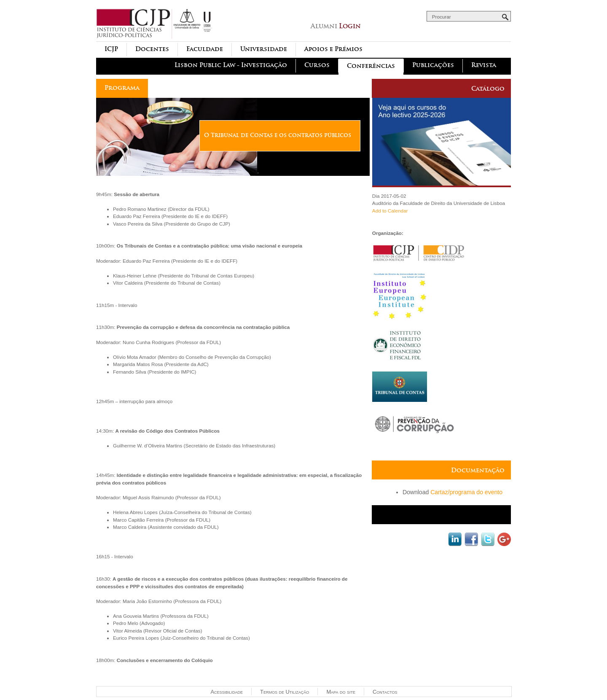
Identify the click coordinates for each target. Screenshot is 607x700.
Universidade (264, 49)
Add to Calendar (390, 211)
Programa (122, 88)
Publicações (433, 65)
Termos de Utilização (285, 692)
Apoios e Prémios (333, 49)
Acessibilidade (227, 692)
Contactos (385, 692)
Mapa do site (341, 692)
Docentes (152, 49)
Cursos (317, 65)
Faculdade (205, 49)
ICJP (111, 49)
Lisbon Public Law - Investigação (231, 65)
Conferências (371, 66)
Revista (484, 65)
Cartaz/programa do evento (466, 492)
